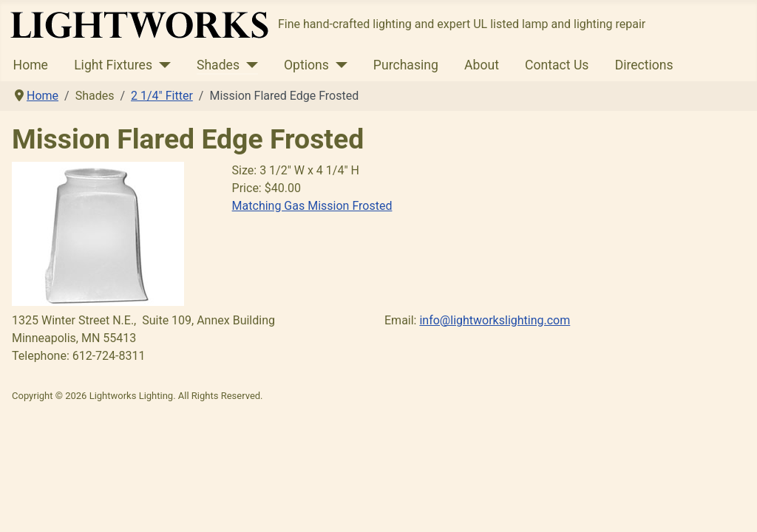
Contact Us (557, 65)
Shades (218, 65)
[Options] (338, 65)
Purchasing (406, 65)
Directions (644, 65)
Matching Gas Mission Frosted (312, 206)
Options (306, 65)
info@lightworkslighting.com (495, 320)
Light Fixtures (113, 65)
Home (31, 65)
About (482, 65)
